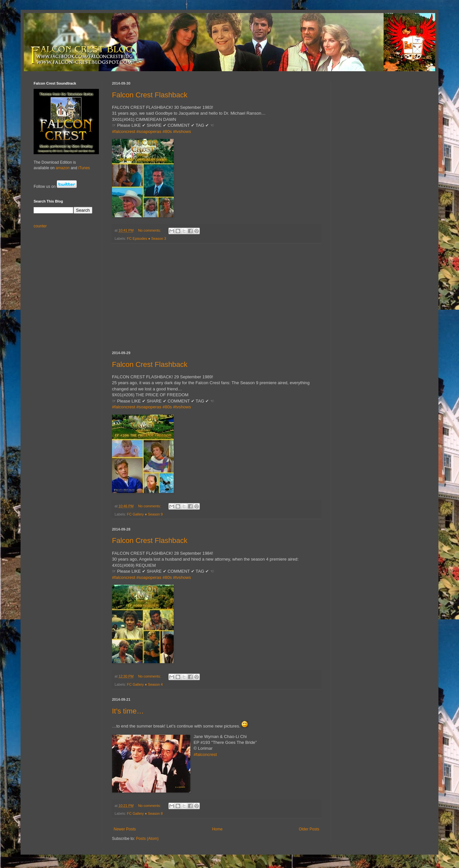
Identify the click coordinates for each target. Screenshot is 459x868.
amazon (63, 168)
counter (40, 226)
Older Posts (309, 829)
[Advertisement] (216, 297)
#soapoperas (149, 131)
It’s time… (128, 711)
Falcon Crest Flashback (150, 95)
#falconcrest (124, 131)
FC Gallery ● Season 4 (145, 684)
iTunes (84, 168)
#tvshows (182, 131)
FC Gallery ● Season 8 (145, 813)
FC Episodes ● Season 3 (147, 238)
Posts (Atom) (147, 839)
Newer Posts (125, 829)
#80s (167, 131)
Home (217, 829)
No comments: (150, 230)
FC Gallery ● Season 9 (145, 514)
